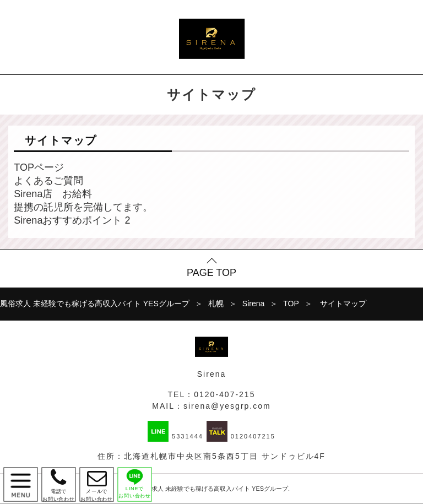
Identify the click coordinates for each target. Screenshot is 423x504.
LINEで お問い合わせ (135, 483)
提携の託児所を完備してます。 (83, 207)
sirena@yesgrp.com (227, 406)
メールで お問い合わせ (97, 484)
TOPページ (39, 167)
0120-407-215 (224, 394)
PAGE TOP (211, 273)
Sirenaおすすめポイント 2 (72, 220)
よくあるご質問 (48, 181)
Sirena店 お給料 (53, 194)
